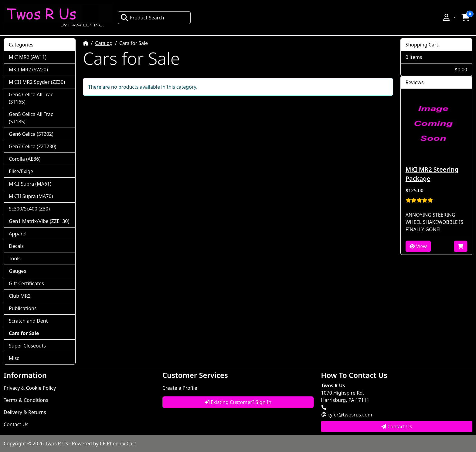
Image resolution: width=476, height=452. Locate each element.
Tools (15, 259)
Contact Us (16, 424)
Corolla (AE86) (25, 159)
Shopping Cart (422, 45)
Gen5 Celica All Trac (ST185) (31, 118)
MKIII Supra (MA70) (31, 196)
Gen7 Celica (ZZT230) (32, 146)
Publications (23, 308)
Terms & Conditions (26, 400)
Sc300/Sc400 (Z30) (29, 209)
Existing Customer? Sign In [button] (238, 402)
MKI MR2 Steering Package (432, 174)
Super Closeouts (27, 346)
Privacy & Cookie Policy (30, 388)
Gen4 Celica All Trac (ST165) (31, 98)
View (418, 246)
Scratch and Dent (28, 321)
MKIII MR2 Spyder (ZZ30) (37, 82)
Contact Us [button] (397, 426)
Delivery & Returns (25, 412)
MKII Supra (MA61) (30, 184)
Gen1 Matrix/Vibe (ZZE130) (39, 221)
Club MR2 (20, 296)
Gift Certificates (26, 283)
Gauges (17, 271)
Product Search (142, 18)
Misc (14, 358)
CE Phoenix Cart (118, 443)
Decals (16, 246)
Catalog (104, 43)
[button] (449, 17)
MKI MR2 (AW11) (28, 57)
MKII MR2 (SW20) (28, 70)
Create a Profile (180, 388)
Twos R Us (56, 443)
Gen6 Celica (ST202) (31, 134)
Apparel (18, 234)
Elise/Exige (21, 171)
